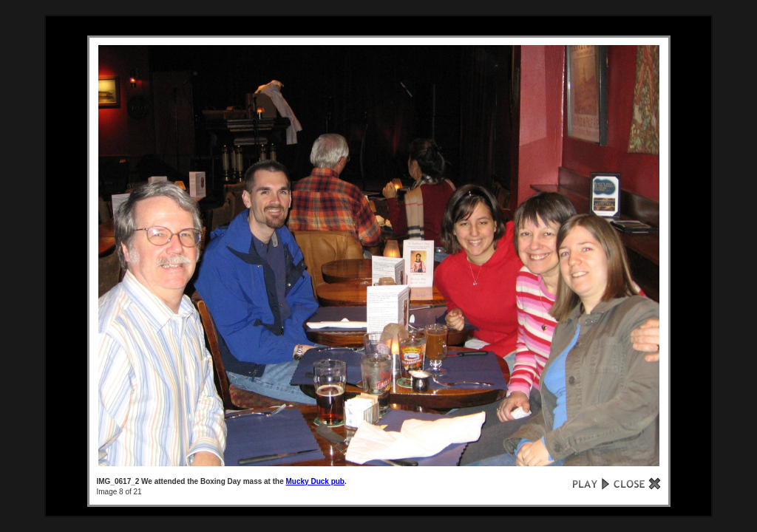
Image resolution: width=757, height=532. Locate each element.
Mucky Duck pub (315, 481)
